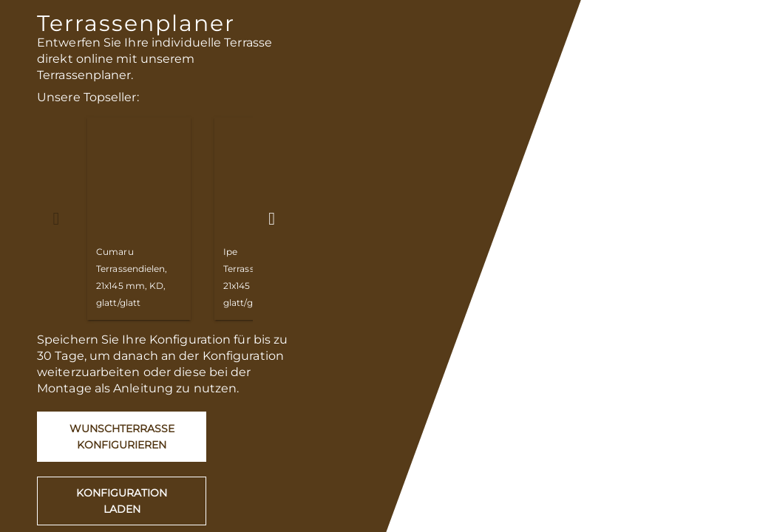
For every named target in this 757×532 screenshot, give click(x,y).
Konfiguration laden (122, 501)
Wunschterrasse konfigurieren (122, 437)
